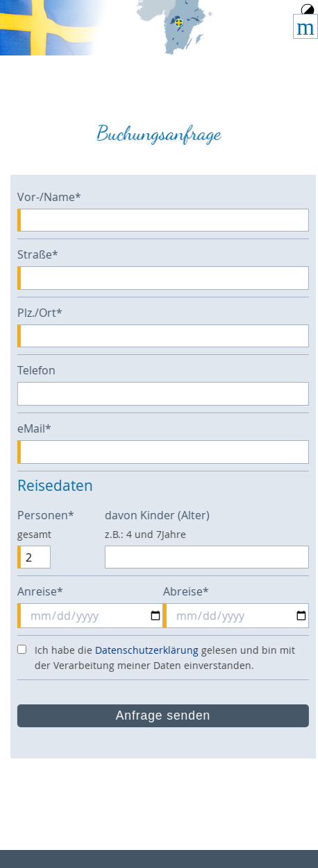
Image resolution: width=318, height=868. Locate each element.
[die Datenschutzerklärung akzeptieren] (25, 649)
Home (175, 28)
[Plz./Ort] (167, 336)
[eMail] (167, 452)
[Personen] (37, 557)
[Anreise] (94, 616)
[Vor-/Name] (167, 220)
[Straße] (167, 278)
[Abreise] (240, 616)
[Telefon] (167, 394)
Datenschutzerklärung (150, 650)
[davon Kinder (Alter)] (210, 557)
